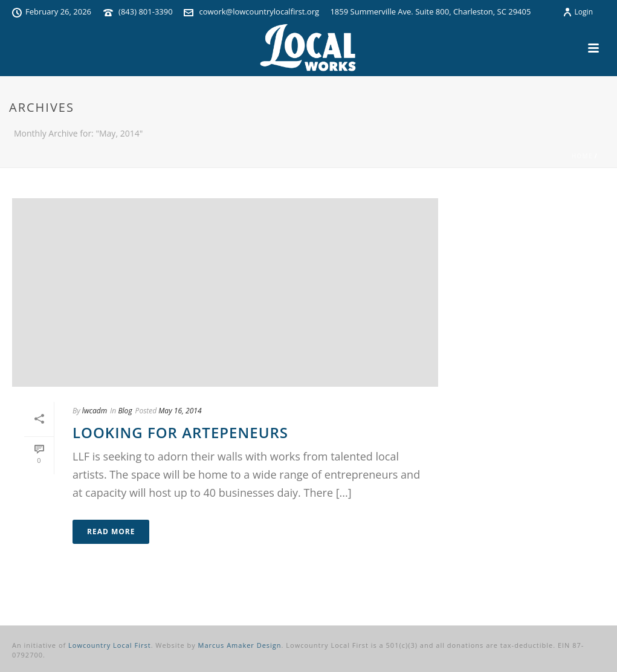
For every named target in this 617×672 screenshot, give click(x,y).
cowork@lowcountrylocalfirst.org (259, 11)
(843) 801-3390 (146, 11)
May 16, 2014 (180, 411)
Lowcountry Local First (110, 645)
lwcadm (95, 411)
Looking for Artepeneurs (180, 432)
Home (582, 156)
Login (578, 12)
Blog (125, 411)
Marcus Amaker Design (240, 645)
